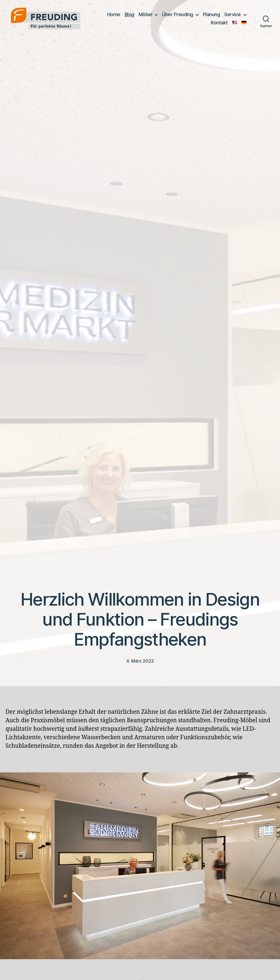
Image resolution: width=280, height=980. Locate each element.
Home (114, 14)
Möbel (145, 14)
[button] (12, 968)
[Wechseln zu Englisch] (235, 22)
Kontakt (219, 23)
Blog (129, 14)
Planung (212, 14)
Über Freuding (177, 14)
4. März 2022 (140, 661)
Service (233, 14)
